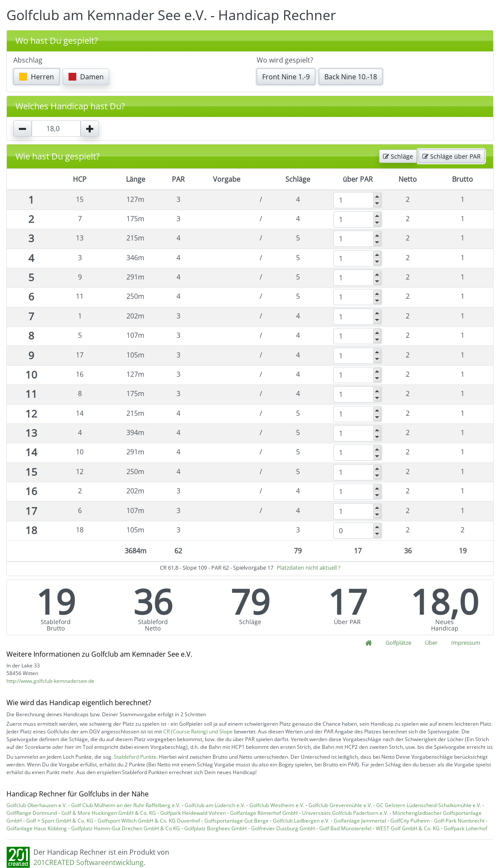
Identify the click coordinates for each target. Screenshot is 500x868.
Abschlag (28, 60)
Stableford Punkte (135, 757)
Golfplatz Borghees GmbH (216, 828)
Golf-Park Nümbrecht (459, 821)
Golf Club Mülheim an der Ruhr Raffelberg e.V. (126, 805)
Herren (36, 77)
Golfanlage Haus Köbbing (37, 828)
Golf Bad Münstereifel (345, 828)
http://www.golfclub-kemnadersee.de (50, 681)
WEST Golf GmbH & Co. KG (408, 828)
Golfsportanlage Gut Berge (237, 821)
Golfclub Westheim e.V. (277, 805)
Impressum (466, 643)
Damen (86, 77)
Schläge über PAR (452, 156)
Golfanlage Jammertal (360, 821)
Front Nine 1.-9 (286, 77)
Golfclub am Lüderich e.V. (215, 805)
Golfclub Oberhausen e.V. (37, 805)
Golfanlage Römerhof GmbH (264, 813)
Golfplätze (398, 643)
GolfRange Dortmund (32, 813)
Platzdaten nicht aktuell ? (309, 568)
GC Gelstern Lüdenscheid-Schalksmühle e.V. (429, 805)
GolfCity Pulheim (410, 821)
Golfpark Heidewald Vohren (193, 813)
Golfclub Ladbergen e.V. (301, 821)
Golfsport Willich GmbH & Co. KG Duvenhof (149, 821)
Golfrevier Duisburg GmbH (283, 828)
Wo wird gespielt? (285, 60)
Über (431, 643)
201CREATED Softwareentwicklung (88, 862)
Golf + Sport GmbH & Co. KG (60, 821)
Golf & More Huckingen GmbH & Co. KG (109, 813)
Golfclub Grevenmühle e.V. (340, 805)
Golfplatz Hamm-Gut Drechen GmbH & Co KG (126, 828)
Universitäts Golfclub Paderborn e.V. (345, 813)
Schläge (398, 156)
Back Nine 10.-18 (351, 77)
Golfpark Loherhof (466, 828)
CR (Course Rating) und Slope (198, 731)
